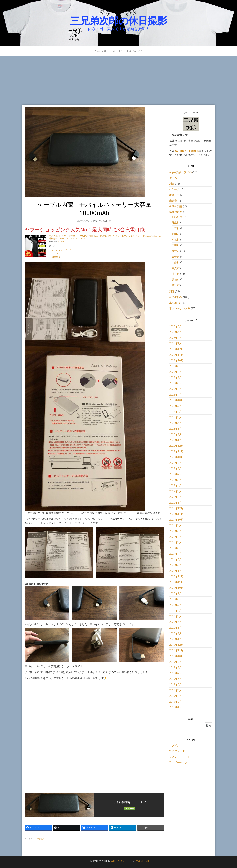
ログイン (174, 745)
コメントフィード (180, 757)
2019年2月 (176, 702)
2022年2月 (176, 497)
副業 (172, 184)
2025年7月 (176, 377)
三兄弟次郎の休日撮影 (119, 21)
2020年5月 (176, 616)
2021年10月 (176, 520)
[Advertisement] (118, 80)
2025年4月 (176, 395)
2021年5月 (176, 548)
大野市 (176, 257)
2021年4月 (176, 554)
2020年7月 (176, 605)
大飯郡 (176, 262)
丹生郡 (176, 223)
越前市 (176, 279)
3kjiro (108, 221)
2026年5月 (176, 326)
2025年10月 (176, 360)
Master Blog (143, 861)
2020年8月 (176, 599)
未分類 (173, 201)
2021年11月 (176, 514)
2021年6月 (176, 542)
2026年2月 (176, 338)
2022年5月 (176, 480)
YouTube (101, 51)
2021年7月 (176, 537)
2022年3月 (176, 491)
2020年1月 (176, 639)
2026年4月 (176, 332)
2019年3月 (176, 696)
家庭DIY (174, 195)
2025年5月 (176, 389)
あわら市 (177, 217)
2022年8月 (176, 468)
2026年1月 (176, 343)
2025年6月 (176, 383)
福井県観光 (176, 212)
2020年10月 (176, 588)
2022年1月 (176, 503)
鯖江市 (176, 285)
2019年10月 (176, 656)
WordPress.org (178, 762)
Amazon (56, 253)
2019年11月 (176, 650)
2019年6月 (176, 679)
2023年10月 (176, 400)
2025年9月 (176, 366)
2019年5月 (176, 684)
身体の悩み (176, 297)
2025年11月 (176, 355)
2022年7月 (176, 474)
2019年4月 (176, 690)
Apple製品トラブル (180, 172)
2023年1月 (176, 440)
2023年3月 (176, 429)
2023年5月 (176, 417)
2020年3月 (176, 628)
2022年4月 (176, 485)
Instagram (135, 51)
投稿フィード (177, 751)
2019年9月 (176, 662)
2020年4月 (176, 622)
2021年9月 (176, 525)
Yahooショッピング (61, 250)
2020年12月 (176, 576)
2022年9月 (176, 463)
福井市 (176, 274)
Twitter (117, 51)
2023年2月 (176, 434)
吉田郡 (176, 245)
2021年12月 (176, 508)
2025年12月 (176, 349)
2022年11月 (176, 451)
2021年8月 (176, 531)
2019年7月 (176, 673)
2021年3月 (176, 559)
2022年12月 (176, 446)
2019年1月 (176, 707)
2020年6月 (176, 610)
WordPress (117, 861)
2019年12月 (176, 645)
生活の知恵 (176, 206)
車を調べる (176, 303)
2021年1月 (176, 571)
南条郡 (176, 240)
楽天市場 (56, 257)
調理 (172, 291)
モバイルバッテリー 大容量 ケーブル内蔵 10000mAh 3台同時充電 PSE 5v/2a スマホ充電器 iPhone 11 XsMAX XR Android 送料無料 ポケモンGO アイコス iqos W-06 (106, 237)
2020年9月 (176, 593)
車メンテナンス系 (180, 308)
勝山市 (176, 234)
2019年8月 (176, 667)
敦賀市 (176, 268)
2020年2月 (176, 633)
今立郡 (176, 228)
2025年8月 (176, 372)
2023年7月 (176, 406)
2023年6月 (176, 411)
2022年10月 (176, 457)
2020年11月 (176, 582)
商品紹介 (40, 839)
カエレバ (61, 242)
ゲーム (173, 178)
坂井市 (176, 251)
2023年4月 (176, 423)
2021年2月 (176, 565)
